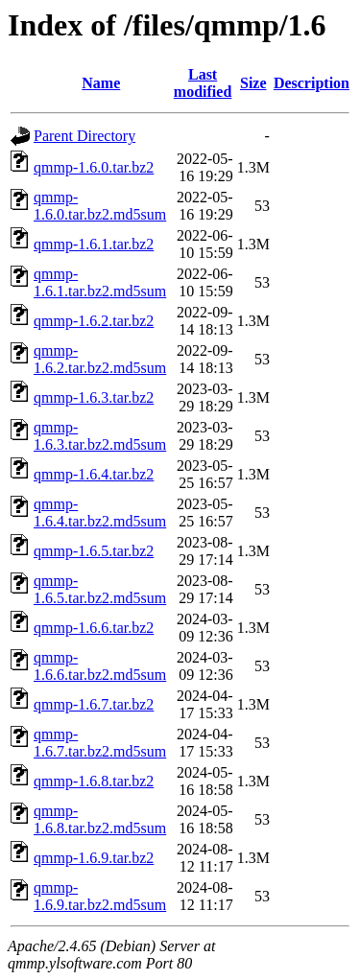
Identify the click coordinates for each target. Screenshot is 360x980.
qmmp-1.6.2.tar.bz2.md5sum (100, 359)
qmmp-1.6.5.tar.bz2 (94, 551)
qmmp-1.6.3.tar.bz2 (94, 397)
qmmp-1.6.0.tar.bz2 (94, 167)
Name (101, 83)
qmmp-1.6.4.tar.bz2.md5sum (100, 513)
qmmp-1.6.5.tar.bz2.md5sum (100, 589)
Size (253, 83)
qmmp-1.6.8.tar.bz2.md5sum (100, 819)
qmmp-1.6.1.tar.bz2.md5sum (100, 282)
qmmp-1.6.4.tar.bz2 (94, 474)
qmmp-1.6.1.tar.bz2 (94, 244)
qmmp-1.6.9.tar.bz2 (94, 858)
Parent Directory (84, 136)
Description (312, 83)
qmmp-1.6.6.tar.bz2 (94, 628)
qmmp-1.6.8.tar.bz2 (94, 781)
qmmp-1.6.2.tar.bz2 (94, 321)
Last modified (203, 83)
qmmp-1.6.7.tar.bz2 (94, 704)
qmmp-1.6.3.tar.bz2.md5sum (100, 436)
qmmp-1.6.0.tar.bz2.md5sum (100, 206)
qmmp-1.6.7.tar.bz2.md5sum (100, 743)
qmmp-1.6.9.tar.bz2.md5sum (100, 896)
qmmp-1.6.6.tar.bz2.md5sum (100, 666)
